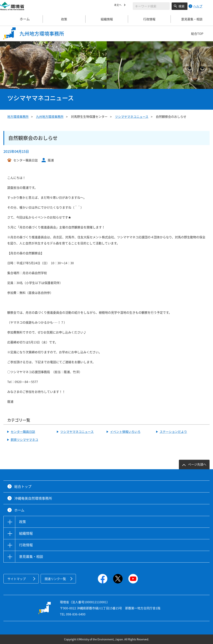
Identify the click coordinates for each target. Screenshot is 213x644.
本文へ (119, 6)
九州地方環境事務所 (50, 117)
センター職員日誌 (23, 432)
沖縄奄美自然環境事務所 (33, 498)
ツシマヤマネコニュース (132, 117)
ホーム (22, 19)
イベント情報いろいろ (125, 432)
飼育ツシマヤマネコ (24, 440)
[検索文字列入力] (151, 6)
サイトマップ (17, 579)
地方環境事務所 (18, 117)
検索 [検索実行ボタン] (182, 6)
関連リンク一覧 (55, 579)
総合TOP (197, 34)
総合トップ (23, 486)
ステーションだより (173, 432)
